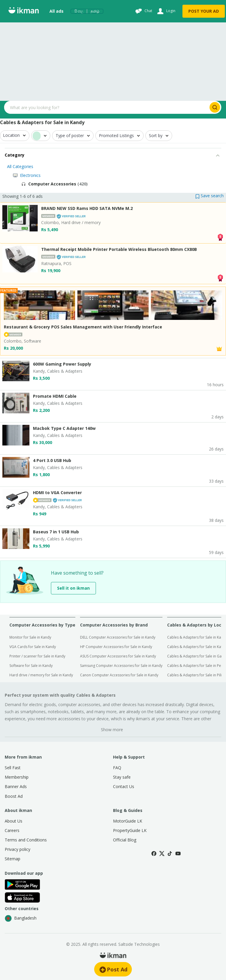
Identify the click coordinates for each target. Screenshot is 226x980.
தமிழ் (95, 11)
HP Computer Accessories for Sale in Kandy (116, 647)
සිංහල (79, 11)
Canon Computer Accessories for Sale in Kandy (119, 675)
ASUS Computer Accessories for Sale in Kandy (118, 656)
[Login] (166, 11)
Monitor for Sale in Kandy (30, 637)
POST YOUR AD (204, 11)
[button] (210, 196)
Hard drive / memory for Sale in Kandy (41, 675)
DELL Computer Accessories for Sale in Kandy (118, 637)
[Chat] (143, 11)
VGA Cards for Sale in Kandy (33, 647)
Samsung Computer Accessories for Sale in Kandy (121, 666)
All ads (56, 11)
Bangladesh (21, 918)
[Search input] (106, 107)
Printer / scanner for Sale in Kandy (37, 656)
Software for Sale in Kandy (31, 666)
